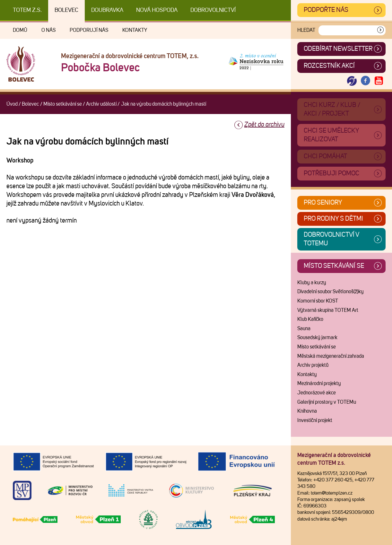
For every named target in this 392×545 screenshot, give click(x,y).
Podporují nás (89, 30)
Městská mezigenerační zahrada (331, 356)
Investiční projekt (315, 420)
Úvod (12, 104)
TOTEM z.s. (27, 10)
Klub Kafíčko (310, 319)
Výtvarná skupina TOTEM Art (328, 310)
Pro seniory (323, 203)
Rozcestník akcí (329, 66)
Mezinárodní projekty (319, 383)
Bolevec (66, 10)
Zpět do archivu (264, 125)
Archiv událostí (101, 104)
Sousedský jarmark (317, 338)
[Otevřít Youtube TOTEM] (379, 81)
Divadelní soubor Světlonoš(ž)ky (331, 292)
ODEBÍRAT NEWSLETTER (338, 49)
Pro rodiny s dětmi (333, 219)
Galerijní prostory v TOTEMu (327, 402)
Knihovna (307, 411)
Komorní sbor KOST (318, 301)
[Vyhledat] (380, 30)
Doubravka (107, 10)
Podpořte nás (326, 10)
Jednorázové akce (317, 393)
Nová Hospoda (157, 10)
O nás (48, 30)
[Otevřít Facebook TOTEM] (365, 81)
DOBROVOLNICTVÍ (213, 10)
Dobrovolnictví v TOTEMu (331, 239)
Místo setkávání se (63, 104)
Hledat (306, 30)
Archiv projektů (313, 365)
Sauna (304, 329)
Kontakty (135, 30)
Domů (20, 30)
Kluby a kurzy (312, 283)
